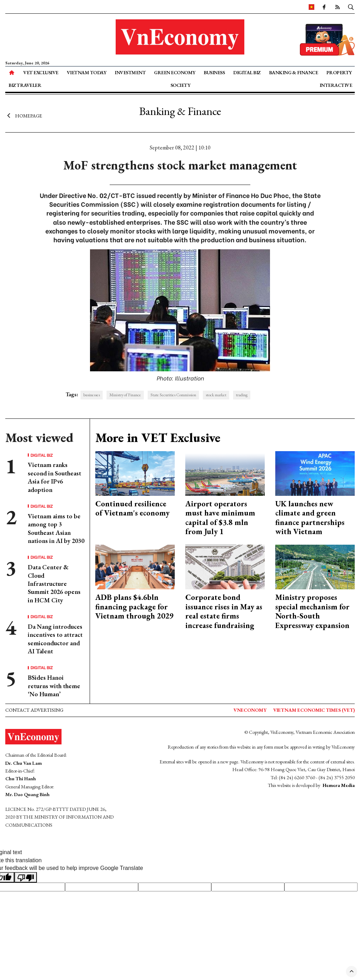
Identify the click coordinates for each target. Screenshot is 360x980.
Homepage (24, 115)
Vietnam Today (87, 72)
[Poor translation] (26, 877)
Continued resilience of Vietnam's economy (132, 508)
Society (181, 85)
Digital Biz (247, 72)
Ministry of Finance (125, 395)
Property (339, 72)
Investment (130, 72)
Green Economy (175, 72)
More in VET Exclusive (158, 438)
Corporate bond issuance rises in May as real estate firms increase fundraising (224, 611)
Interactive (336, 85)
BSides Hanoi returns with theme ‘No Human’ (54, 686)
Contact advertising (34, 710)
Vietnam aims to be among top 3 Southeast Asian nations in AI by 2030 (56, 528)
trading (242, 395)
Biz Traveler (25, 85)
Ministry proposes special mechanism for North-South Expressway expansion (312, 611)
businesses (92, 395)
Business (214, 72)
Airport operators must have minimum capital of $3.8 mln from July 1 (220, 518)
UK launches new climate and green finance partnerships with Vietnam (310, 518)
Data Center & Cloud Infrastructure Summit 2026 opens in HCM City (54, 584)
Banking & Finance (294, 72)
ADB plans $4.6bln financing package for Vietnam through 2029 (134, 607)
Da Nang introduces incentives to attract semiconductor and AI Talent (55, 639)
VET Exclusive (41, 72)
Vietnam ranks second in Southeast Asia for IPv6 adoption (54, 477)
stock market (216, 395)
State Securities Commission (173, 395)
